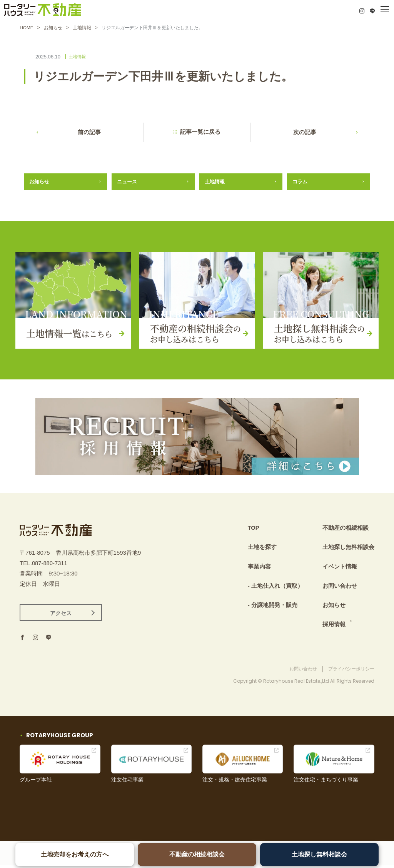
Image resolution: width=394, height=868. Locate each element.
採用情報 (334, 624)
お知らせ (53, 28)
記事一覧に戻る (204, 133)
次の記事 (305, 133)
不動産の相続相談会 (197, 854)
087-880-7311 (50, 565)
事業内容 (259, 567)
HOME (27, 28)
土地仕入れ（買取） (277, 586)
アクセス (61, 615)
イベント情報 (340, 567)
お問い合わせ (340, 586)
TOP (254, 529)
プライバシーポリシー (351, 672)
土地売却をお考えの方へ (75, 854)
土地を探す (262, 548)
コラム (300, 183)
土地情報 (82, 28)
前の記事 (89, 133)
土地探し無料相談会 (319, 854)
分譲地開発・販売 (274, 605)
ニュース (127, 183)
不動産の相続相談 (346, 529)
